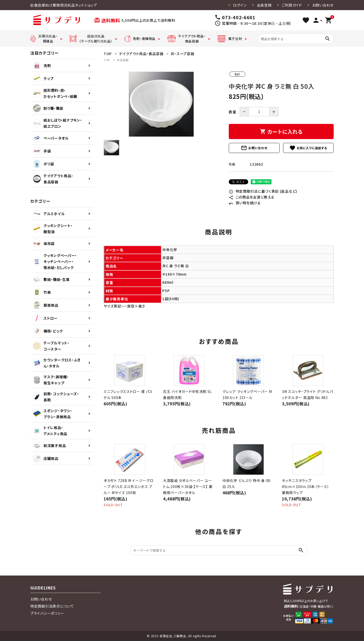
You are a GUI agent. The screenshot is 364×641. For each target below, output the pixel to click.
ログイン (240, 5)
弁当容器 (123, 60)
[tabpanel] (161, 104)
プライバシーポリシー (47, 613)
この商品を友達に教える (252, 197)
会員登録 (264, 5)
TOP (107, 60)
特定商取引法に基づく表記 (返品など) (263, 191)
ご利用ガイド (292, 5)
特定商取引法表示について (52, 606)
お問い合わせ (323, 5)
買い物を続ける (245, 203)
